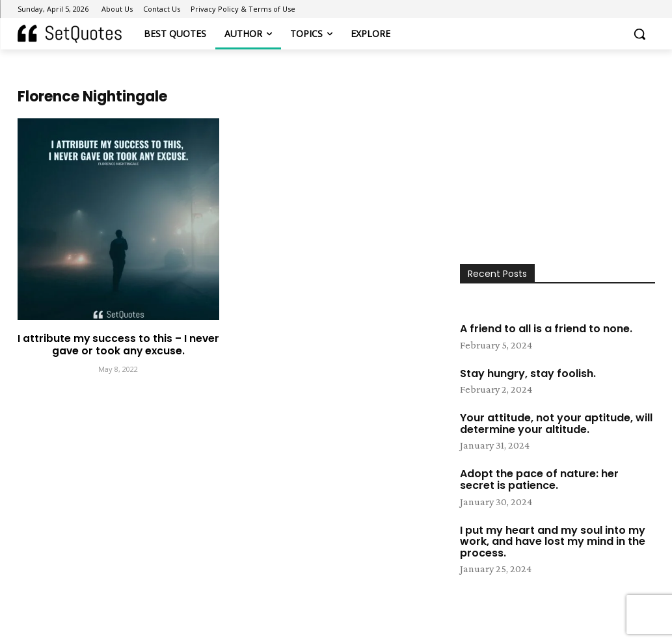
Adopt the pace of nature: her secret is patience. (539, 479)
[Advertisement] (558, 176)
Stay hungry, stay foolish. (528, 374)
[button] (639, 34)
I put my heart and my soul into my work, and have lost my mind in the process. (553, 542)
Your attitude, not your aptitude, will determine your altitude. (556, 424)
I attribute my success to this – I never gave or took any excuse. (118, 344)
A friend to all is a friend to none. (546, 329)
